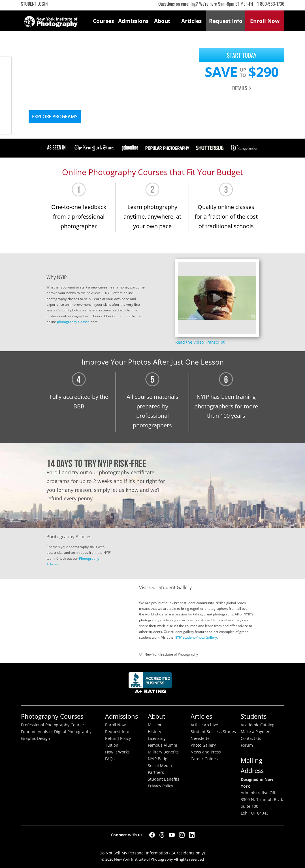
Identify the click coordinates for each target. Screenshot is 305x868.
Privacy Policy (160, 786)
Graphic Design (36, 738)
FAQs (110, 759)
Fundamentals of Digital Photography (56, 732)
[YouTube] (172, 835)
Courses (103, 21)
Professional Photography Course (52, 725)
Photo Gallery (203, 745)
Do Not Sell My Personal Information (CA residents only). (153, 853)
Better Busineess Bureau (151, 684)
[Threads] (162, 835)
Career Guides (204, 759)
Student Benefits (164, 779)
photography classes (73, 322)
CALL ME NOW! (6, 76)
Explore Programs (55, 117)
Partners (156, 772)
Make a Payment (256, 732)
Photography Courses (52, 716)
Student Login (34, 4)
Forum (247, 745)
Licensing (157, 738)
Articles (191, 21)
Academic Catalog (258, 725)
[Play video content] (217, 298)
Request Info (6, 114)
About (162, 21)
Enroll (265, 21)
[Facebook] (152, 835)
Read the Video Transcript (200, 342)
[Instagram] (182, 835)
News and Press (206, 752)
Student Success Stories (213, 732)
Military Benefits (163, 752)
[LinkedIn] (192, 835)
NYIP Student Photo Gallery (196, 637)
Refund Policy (118, 738)
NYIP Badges (160, 759)
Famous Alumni (163, 745)
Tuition (112, 745)
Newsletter (201, 738)
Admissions (133, 21)
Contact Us (251, 738)
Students (254, 716)
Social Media (160, 766)
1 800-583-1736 (271, 4)
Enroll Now (115, 725)
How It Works (117, 752)
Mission (155, 725)
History (154, 732)
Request (226, 21)
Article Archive (204, 725)
